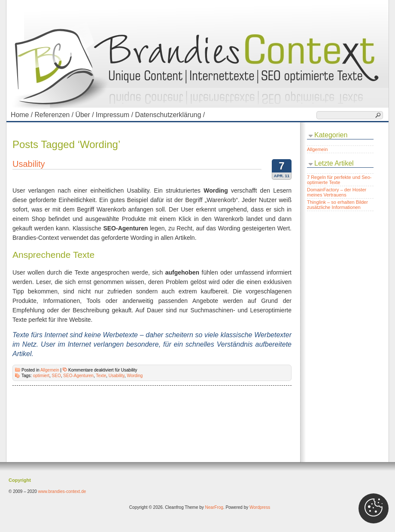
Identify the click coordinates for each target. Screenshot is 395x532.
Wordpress (260, 507)
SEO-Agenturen (78, 376)
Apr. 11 (282, 176)
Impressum (115, 115)
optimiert (41, 376)
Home (23, 115)
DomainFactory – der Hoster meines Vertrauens (337, 192)
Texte (101, 376)
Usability (29, 164)
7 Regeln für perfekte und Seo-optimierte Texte (339, 180)
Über (85, 115)
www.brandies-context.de (62, 491)
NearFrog (214, 507)
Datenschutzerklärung (171, 115)
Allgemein (50, 370)
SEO (56, 376)
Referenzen (55, 115)
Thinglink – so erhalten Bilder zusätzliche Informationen (337, 205)
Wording (135, 376)
